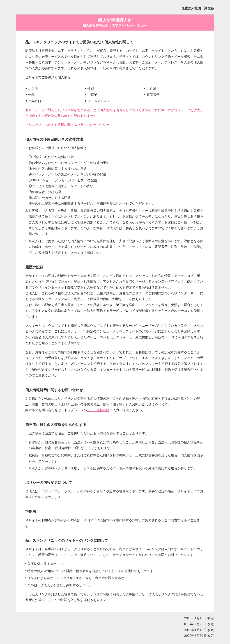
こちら (66, 555)
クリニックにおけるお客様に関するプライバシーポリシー (67, 125)
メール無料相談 (98, 410)
